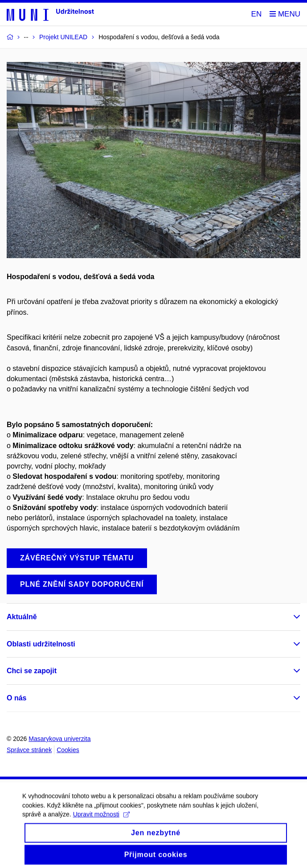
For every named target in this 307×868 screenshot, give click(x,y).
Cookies (68, 750)
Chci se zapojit (32, 671)
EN (257, 14)
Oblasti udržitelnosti (41, 644)
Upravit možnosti (101, 818)
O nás (16, 698)
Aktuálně (22, 617)
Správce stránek (29, 750)
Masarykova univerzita (59, 739)
